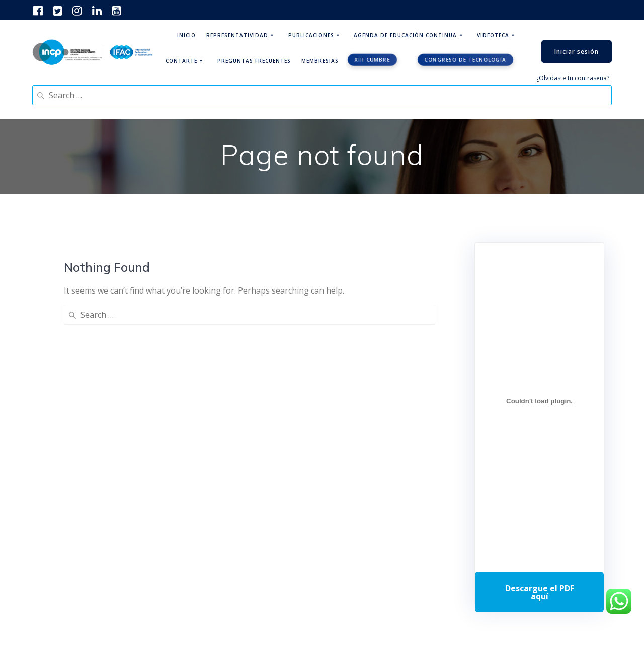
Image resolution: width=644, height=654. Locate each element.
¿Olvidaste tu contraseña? (573, 78)
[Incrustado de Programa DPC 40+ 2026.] (539, 401)
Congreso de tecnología (466, 60)
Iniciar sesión (577, 52)
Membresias (320, 61)
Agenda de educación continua (405, 35)
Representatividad (237, 35)
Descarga (539, 592)
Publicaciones (311, 35)
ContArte (181, 61)
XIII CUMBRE (372, 60)
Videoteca (493, 35)
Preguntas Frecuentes (254, 61)
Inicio (186, 35)
